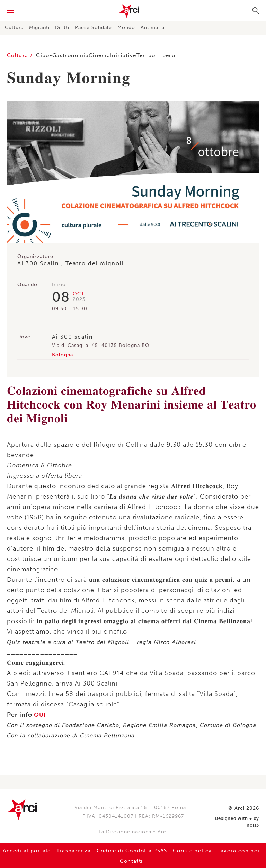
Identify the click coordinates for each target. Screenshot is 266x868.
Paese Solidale (93, 28)
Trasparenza (93, 851)
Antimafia (153, 28)
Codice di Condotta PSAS (158, 851)
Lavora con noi (115, 861)
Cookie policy (227, 851)
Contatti (158, 861)
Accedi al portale (41, 851)
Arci (133, 11)
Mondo (126, 28)
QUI (40, 715)
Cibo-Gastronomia (69, 55)
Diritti (62, 28)
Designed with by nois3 (238, 817)
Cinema (111, 55)
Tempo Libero (175, 55)
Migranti (39, 28)
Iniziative (138, 55)
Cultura (14, 28)
